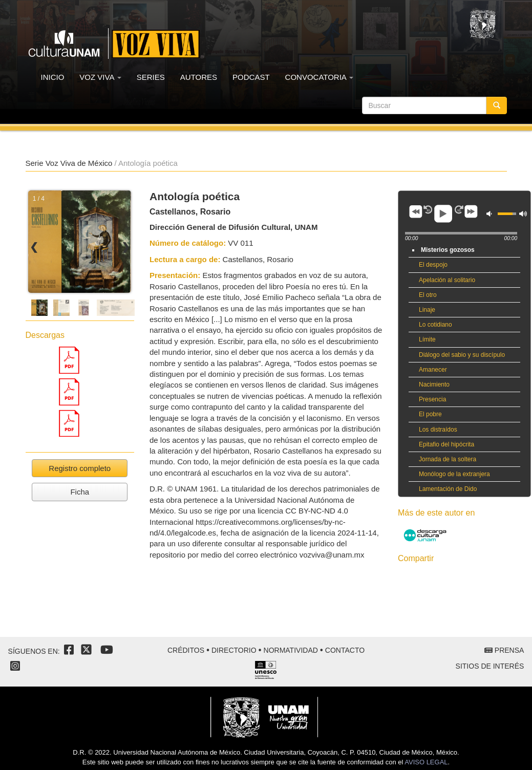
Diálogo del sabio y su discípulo (462, 355)
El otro (428, 295)
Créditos (186, 650)
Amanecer (433, 370)
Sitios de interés (490, 666)
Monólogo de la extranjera (454, 474)
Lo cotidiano (435, 325)
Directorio (234, 650)
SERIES (151, 77)
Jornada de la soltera (448, 459)
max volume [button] (523, 214)
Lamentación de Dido (448, 489)
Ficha (80, 492)
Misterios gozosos (448, 250)
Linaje (427, 310)
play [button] (443, 214)
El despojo (433, 265)
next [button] (471, 211)
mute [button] (491, 214)
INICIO (53, 77)
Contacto (345, 650)
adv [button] (428, 209)
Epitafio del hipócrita (446, 444)
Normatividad (291, 650)
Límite (427, 339)
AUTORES (199, 77)
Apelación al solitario (447, 280)
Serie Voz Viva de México (69, 163)
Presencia (432, 399)
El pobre (430, 414)
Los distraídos (438, 430)
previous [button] (416, 211)
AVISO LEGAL (426, 762)
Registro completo (80, 468)
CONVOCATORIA (320, 77)
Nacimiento (434, 384)
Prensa (504, 650)
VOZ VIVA (100, 77)
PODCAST (251, 77)
